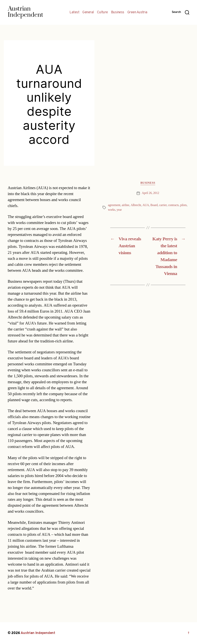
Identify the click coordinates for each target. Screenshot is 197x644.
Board (154, 205)
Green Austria (137, 13)
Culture (102, 13)
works (112, 210)
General (88, 13)
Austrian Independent (38, 633)
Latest (74, 13)
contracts (173, 205)
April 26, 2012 (150, 193)
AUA (146, 205)
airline (126, 205)
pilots (183, 205)
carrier (163, 205)
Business (118, 13)
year (119, 210)
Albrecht (136, 205)
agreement (114, 205)
